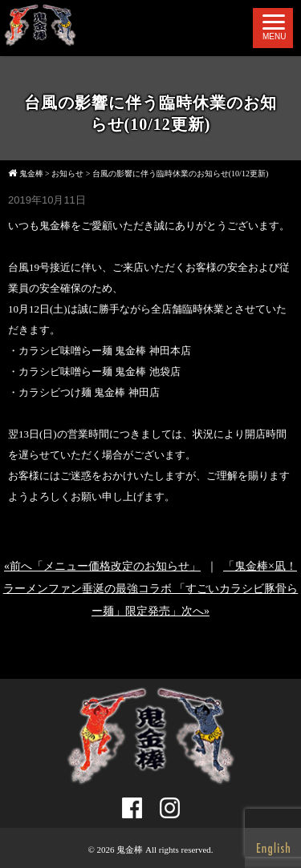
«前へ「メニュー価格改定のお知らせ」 (102, 566)
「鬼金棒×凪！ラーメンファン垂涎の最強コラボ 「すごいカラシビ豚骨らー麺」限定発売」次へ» (151, 589)
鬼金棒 (130, 850)
